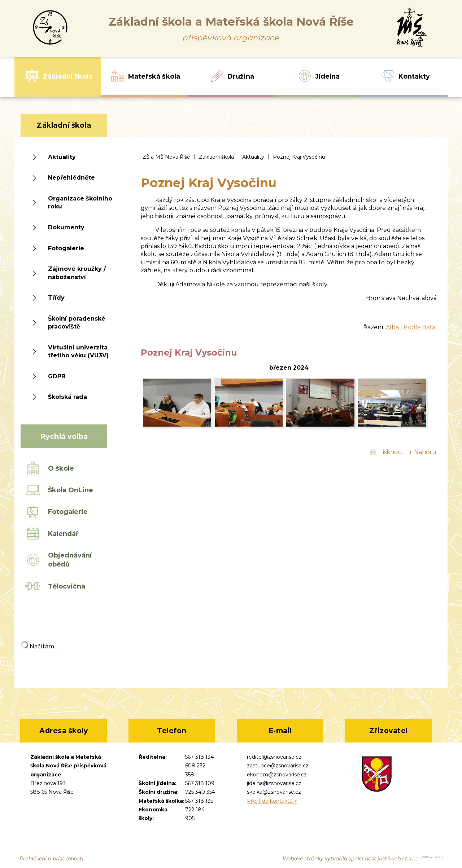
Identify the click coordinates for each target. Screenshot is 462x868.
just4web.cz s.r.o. (399, 859)
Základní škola (216, 157)
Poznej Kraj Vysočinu (299, 157)
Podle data (419, 327)
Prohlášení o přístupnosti (51, 859)
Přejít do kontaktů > (272, 801)
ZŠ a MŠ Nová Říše (166, 157)
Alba (392, 327)
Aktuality (253, 157)
